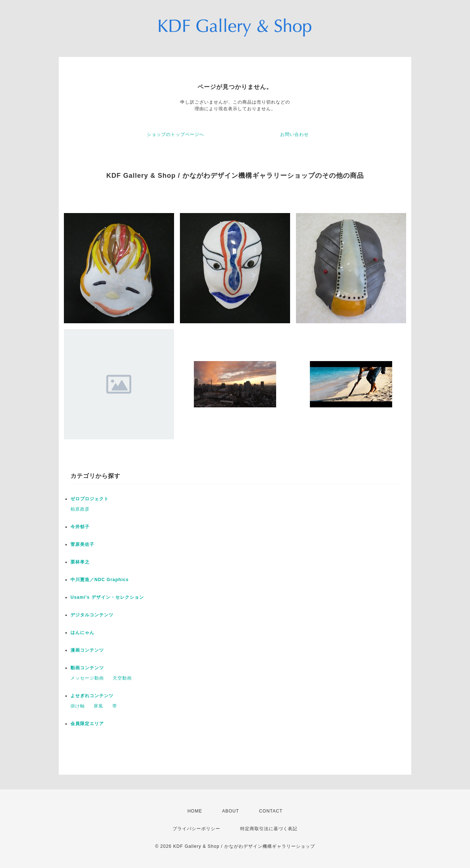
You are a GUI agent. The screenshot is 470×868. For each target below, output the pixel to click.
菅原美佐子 (82, 544)
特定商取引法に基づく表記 (269, 829)
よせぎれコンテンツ (92, 696)
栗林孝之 (80, 562)
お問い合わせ (294, 134)
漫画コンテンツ (87, 650)
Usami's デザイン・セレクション (107, 597)
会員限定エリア (87, 724)
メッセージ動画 (87, 678)
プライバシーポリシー (196, 829)
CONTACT (271, 811)
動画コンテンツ (87, 668)
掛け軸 (78, 706)
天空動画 (122, 678)
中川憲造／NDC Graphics (100, 580)
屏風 (98, 706)
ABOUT (231, 811)
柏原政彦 (80, 509)
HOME (195, 811)
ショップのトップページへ (176, 134)
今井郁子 (80, 527)
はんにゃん (82, 633)
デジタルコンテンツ (92, 615)
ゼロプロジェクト (90, 499)
